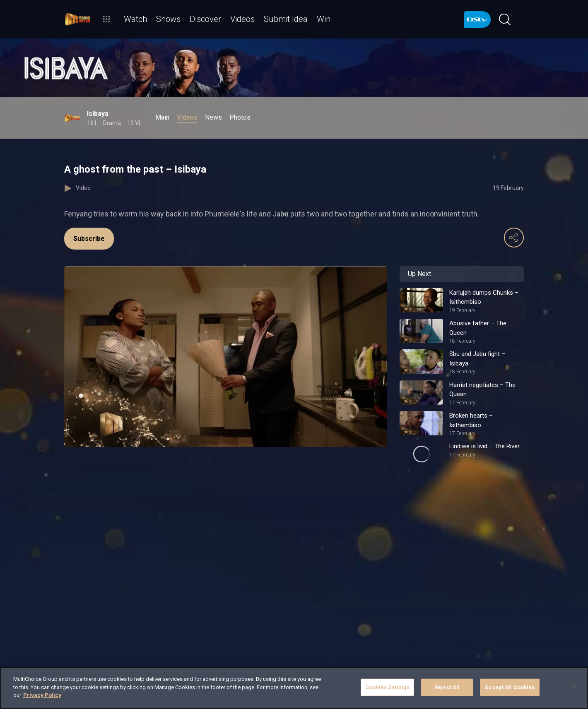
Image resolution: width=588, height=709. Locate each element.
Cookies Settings (387, 687)
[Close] (575, 687)
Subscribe (89, 239)
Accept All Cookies (510, 687)
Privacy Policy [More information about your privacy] (42, 695)
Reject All (447, 687)
